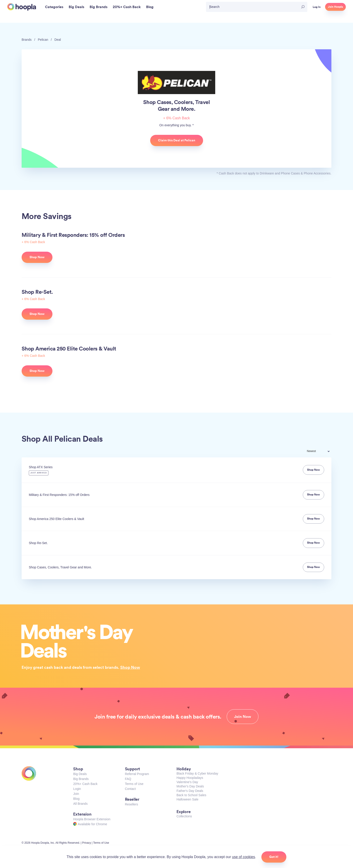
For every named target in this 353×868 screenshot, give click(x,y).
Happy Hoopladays (190, 778)
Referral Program (137, 774)
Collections (184, 816)
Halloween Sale (187, 799)
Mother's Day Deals (190, 786)
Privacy (87, 843)
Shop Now (130, 667)
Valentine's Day (187, 782)
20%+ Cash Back (85, 784)
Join (76, 794)
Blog (76, 799)
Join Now (243, 717)
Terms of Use (134, 784)
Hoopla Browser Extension (92, 819)
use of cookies (243, 857)
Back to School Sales (191, 795)
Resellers (131, 804)
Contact (130, 789)
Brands (27, 40)
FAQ (128, 779)
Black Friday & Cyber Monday (197, 773)
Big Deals (80, 774)
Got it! (274, 857)
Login (77, 789)
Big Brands (81, 779)
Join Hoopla (335, 7)
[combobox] (321, 452)
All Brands (80, 804)
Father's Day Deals (190, 791)
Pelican (43, 40)
